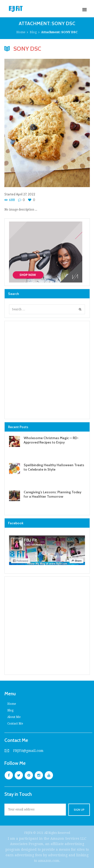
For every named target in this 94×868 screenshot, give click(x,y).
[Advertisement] (47, 370)
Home (21, 32)
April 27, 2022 (26, 194)
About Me (14, 717)
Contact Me (15, 724)
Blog (33, 32)
